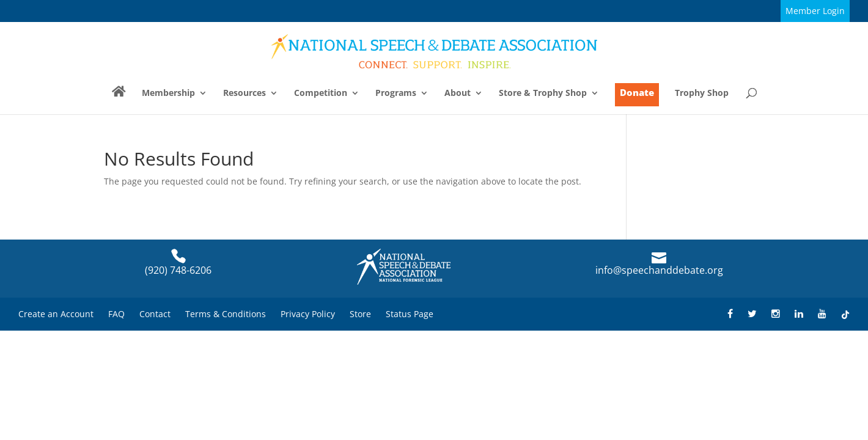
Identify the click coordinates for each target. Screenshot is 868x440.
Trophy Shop (702, 94)
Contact (155, 314)
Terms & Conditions (226, 314)
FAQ (116, 314)
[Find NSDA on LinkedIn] (799, 314)
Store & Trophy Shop (543, 94)
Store (360, 314)
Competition (321, 94)
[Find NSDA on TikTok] (845, 314)
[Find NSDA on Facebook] (730, 314)
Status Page (410, 314)
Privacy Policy (308, 314)
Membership (168, 94)
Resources (245, 94)
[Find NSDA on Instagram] (776, 314)
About (458, 94)
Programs (396, 94)
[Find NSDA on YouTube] (822, 314)
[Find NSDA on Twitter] (752, 314)
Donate (637, 92)
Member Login (815, 11)
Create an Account (56, 314)
